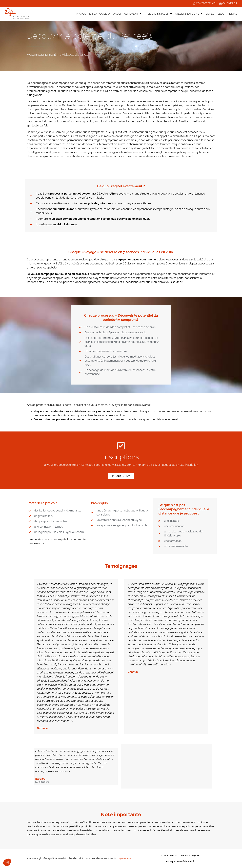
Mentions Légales (190, 856)
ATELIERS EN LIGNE (189, 14)
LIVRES (210, 14)
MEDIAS (232, 14)
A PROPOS (80, 14)
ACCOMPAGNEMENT (127, 14)
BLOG (221, 14)
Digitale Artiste (124, 859)
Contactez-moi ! (170, 856)
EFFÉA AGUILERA (100, 14)
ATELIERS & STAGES (158, 14)
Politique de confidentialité (180, 862)
